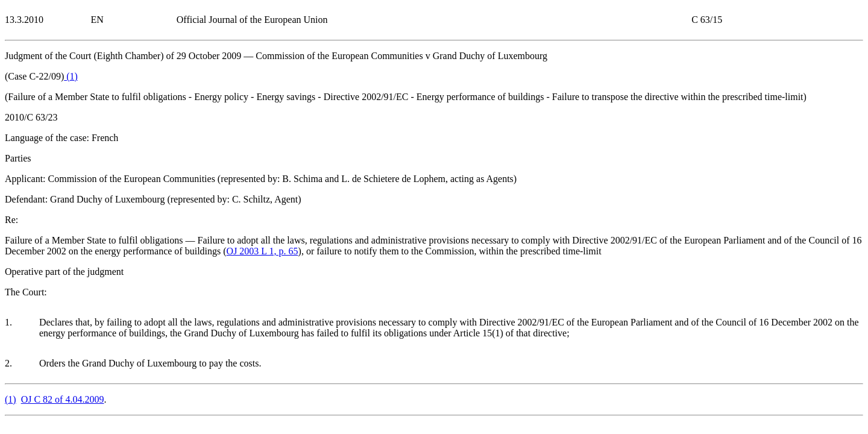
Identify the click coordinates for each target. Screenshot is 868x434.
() (71, 76)
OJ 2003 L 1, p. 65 (263, 251)
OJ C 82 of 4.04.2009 (63, 399)
